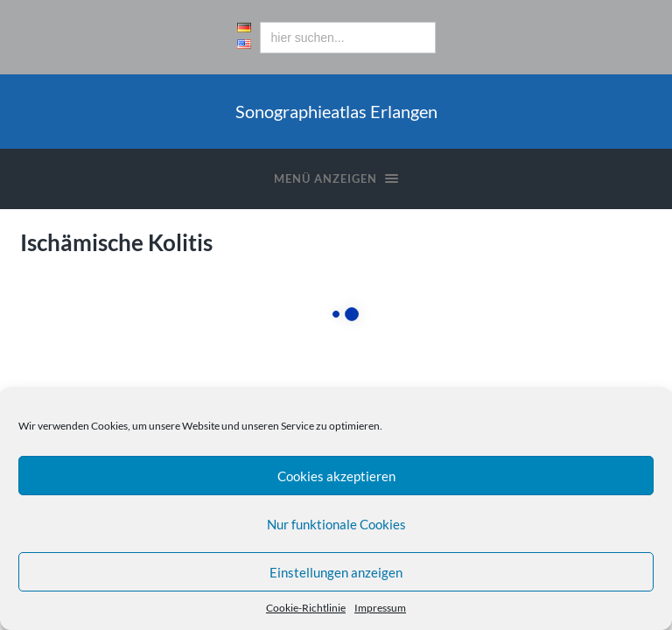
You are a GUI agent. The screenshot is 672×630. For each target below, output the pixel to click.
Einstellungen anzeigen (336, 572)
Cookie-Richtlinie (306, 608)
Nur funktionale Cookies (336, 524)
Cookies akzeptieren (336, 476)
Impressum (380, 608)
